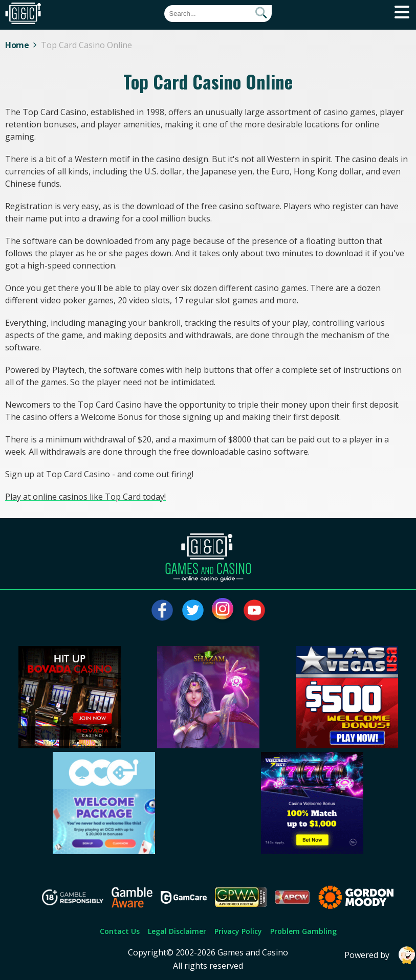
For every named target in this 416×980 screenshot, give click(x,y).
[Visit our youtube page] (254, 610)
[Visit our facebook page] (162, 610)
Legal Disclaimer (177, 931)
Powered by (380, 955)
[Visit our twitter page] (193, 610)
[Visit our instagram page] (224, 610)
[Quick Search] (218, 14)
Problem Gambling (303, 931)
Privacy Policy (238, 931)
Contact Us (120, 931)
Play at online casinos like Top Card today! (85, 497)
